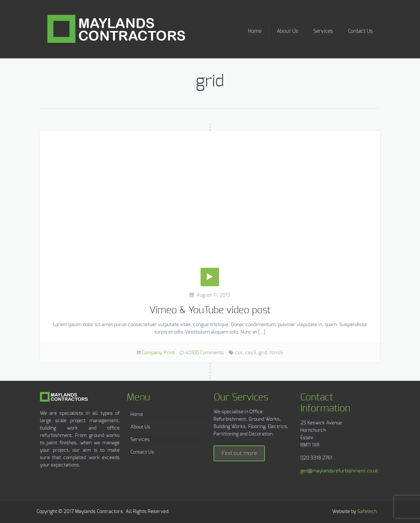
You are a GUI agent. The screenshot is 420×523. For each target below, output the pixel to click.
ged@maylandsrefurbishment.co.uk (339, 471)
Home (255, 31)
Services (323, 31)
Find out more (239, 453)
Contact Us (360, 31)
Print (169, 353)
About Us (287, 31)
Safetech (367, 512)
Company (152, 353)
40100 (192, 353)
